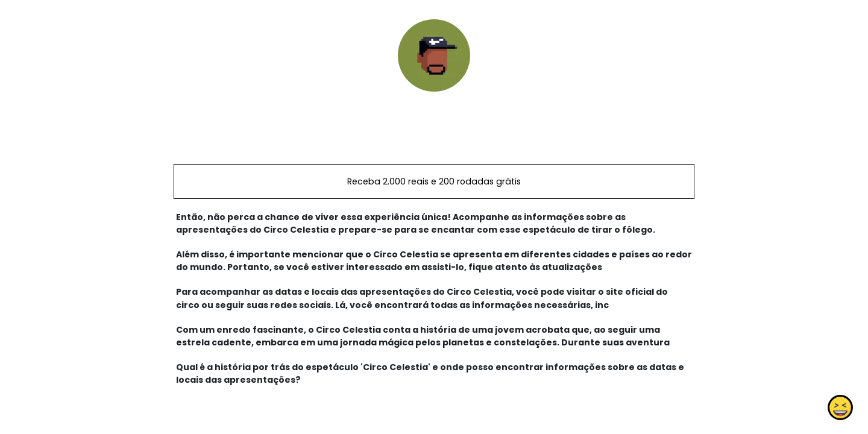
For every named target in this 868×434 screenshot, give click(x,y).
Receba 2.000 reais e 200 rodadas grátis (434, 181)
